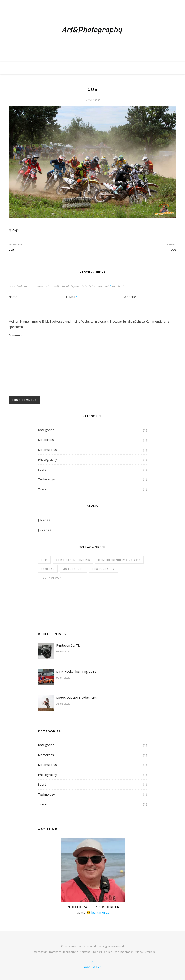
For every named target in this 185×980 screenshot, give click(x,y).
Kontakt (85, 952)
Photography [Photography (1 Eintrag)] (103, 569)
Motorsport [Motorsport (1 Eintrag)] (73, 569)
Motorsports (47, 450)
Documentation (124, 952)
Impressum (40, 952)
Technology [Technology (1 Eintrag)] (51, 578)
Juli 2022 (44, 520)
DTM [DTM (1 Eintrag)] (44, 560)
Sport (42, 469)
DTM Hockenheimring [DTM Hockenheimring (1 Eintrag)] (73, 560)
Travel (43, 489)
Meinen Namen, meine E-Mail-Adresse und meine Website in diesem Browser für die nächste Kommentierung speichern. (89, 324)
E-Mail (72, 297)
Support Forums (102, 952)
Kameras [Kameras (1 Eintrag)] (48, 569)
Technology (46, 479)
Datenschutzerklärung (64, 952)
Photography (47, 459)
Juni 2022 (45, 530)
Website (130, 297)
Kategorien (46, 430)
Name (14, 297)
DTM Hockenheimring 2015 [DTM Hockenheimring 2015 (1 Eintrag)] (119, 560)
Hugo (16, 230)
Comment (16, 335)
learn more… (100, 912)
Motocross (46, 440)
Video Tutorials (145, 952)
